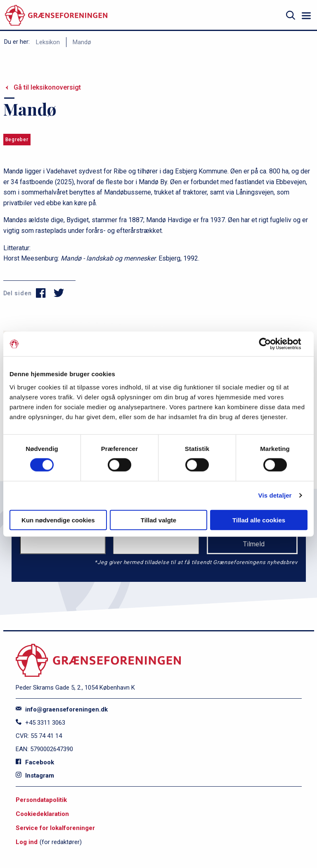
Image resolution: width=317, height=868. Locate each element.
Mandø (82, 42)
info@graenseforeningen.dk (62, 709)
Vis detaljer (275, 495)
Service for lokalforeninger (55, 828)
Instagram (35, 776)
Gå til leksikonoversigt (47, 87)
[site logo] (56, 15)
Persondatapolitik (41, 800)
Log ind (27, 842)
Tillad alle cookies (259, 520)
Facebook (35, 762)
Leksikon (48, 42)
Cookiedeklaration (42, 814)
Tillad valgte (158, 520)
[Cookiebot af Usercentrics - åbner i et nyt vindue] (271, 344)
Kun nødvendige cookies (58, 520)
